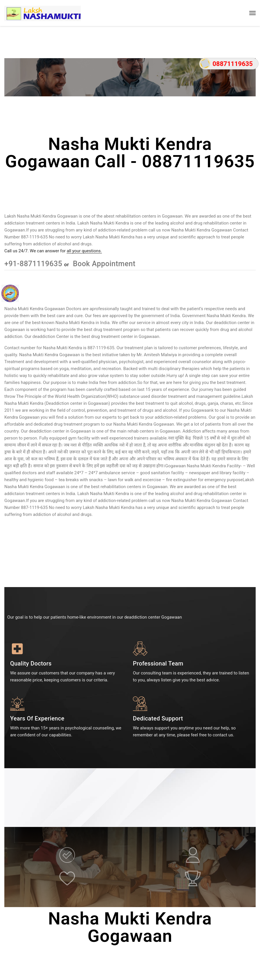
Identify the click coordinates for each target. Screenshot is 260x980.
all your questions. (84, 251)
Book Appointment (103, 264)
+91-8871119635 (34, 264)
